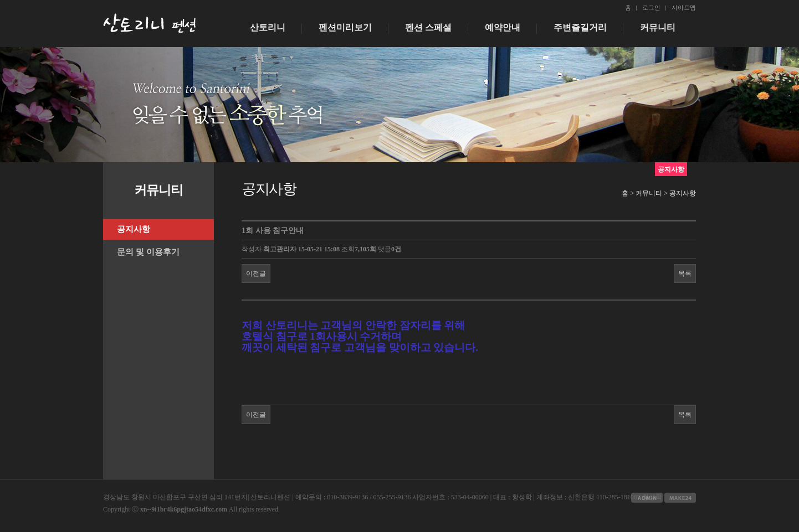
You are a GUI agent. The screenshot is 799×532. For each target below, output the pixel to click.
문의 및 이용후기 (148, 252)
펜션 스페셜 (428, 27)
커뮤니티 (658, 27)
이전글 (256, 273)
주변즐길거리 (580, 27)
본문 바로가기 (0, 0)
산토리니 (268, 27)
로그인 (651, 7)
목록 (685, 273)
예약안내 (503, 27)
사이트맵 (684, 7)
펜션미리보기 (345, 27)
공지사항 (134, 229)
